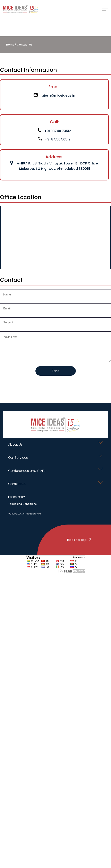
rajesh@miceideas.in (54, 95)
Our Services (18, 458)
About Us (15, 444)
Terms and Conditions (22, 504)
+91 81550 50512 (54, 139)
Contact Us (17, 484)
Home (10, 45)
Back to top (79, 540)
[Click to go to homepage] (21, 9)
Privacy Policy (16, 497)
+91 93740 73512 (54, 131)
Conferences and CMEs (27, 471)
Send (56, 371)
